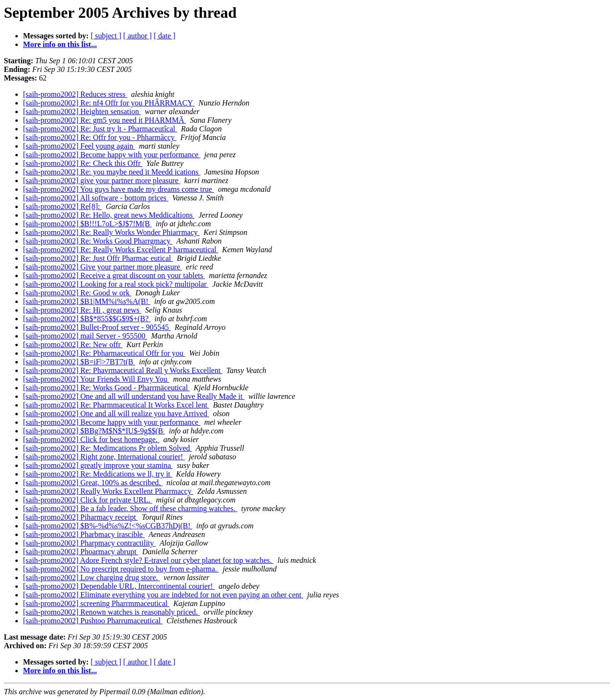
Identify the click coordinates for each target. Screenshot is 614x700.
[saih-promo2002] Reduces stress (75, 94)
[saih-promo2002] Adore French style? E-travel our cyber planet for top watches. (148, 560)
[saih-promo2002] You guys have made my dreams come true (118, 189)
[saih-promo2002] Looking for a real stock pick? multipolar (116, 284)
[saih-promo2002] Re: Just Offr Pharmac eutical (98, 258)
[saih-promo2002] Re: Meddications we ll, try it (98, 474)
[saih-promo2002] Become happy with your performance (112, 155)
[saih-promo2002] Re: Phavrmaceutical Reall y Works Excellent (123, 370)
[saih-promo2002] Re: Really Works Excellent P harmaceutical (121, 250)
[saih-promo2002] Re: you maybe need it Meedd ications (112, 172)
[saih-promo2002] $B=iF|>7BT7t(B (79, 362)
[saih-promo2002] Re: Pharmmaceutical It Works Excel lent (116, 405)
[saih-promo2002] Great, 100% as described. (93, 483)
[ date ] (164, 36)
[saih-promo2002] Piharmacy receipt (80, 517)
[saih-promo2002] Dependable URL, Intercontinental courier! (119, 586)
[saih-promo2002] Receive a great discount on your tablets (114, 275)
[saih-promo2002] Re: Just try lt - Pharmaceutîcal (100, 129)
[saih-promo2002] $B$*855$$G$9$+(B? (87, 319)
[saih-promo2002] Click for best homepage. (91, 439)
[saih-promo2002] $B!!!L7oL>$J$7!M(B (88, 224)
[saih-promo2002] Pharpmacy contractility (89, 543)
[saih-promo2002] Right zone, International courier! (104, 457)
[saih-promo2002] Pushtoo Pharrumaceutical (93, 621)
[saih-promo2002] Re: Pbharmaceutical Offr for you (104, 353)
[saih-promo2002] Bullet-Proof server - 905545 (97, 327)
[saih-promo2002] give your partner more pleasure (102, 181)
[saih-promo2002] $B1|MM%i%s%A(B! (87, 301)
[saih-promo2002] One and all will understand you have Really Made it (134, 396)
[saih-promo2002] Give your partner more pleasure (102, 267)
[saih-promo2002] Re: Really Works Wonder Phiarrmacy (111, 232)
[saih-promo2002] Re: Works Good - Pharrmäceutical (106, 388)
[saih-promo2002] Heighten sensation (82, 111)
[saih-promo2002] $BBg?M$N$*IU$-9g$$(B (94, 431)
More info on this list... (60, 44)
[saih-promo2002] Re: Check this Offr (83, 163)
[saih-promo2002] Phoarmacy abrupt (81, 552)
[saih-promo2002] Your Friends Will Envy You (96, 379)
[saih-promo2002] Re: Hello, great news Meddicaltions (109, 215)
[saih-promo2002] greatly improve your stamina (98, 465)
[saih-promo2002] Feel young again (79, 146)
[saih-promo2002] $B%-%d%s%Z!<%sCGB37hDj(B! (108, 526)
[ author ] (138, 36)
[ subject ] (106, 36)
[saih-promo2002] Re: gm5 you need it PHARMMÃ (105, 120)
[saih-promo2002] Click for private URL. (88, 500)
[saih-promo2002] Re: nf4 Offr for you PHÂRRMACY (109, 103)
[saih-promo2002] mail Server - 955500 (85, 336)
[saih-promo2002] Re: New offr (73, 344)
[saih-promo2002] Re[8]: (62, 206)
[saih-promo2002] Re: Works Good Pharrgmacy (98, 241)
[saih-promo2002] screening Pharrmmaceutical (96, 603)
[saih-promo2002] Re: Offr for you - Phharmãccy (100, 137)
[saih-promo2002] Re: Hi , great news (82, 310)
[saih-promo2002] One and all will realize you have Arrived (116, 414)
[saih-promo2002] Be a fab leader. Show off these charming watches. (130, 508)
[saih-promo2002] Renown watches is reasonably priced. (111, 612)
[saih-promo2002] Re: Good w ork (77, 293)
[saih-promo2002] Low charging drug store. (91, 577)
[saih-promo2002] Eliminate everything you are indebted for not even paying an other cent (163, 595)
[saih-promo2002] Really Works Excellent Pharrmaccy (108, 491)
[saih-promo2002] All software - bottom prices (96, 198)
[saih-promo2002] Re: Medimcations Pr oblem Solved (107, 448)
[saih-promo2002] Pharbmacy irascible (84, 534)
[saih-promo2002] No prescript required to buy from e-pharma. (121, 569)
